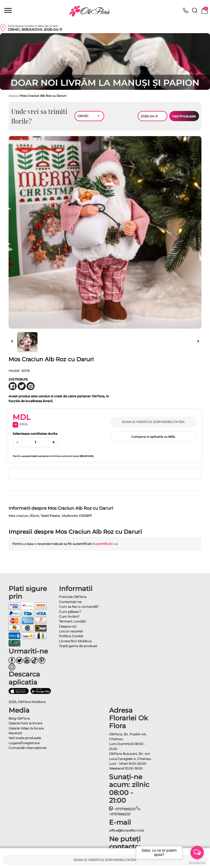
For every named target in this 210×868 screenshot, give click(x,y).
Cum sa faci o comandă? (79, 607)
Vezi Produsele (184, 116)
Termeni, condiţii (72, 621)
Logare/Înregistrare (24, 743)
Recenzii (15, 733)
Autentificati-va (105, 544)
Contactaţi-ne (70, 602)
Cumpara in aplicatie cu (153, 437)
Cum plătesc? (70, 612)
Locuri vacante (71, 631)
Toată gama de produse (78, 646)
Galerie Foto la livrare (25, 723)
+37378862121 (122, 809)
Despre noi (68, 626)
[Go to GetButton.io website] (197, 863)
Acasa (13, 96)
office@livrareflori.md (126, 830)
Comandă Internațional (27, 748)
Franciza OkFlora (73, 597)
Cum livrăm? (69, 617)
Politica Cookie (71, 636)
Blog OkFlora (19, 718)
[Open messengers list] (197, 852)
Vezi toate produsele (25, 738)
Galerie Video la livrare (26, 728)
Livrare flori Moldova (75, 641)
